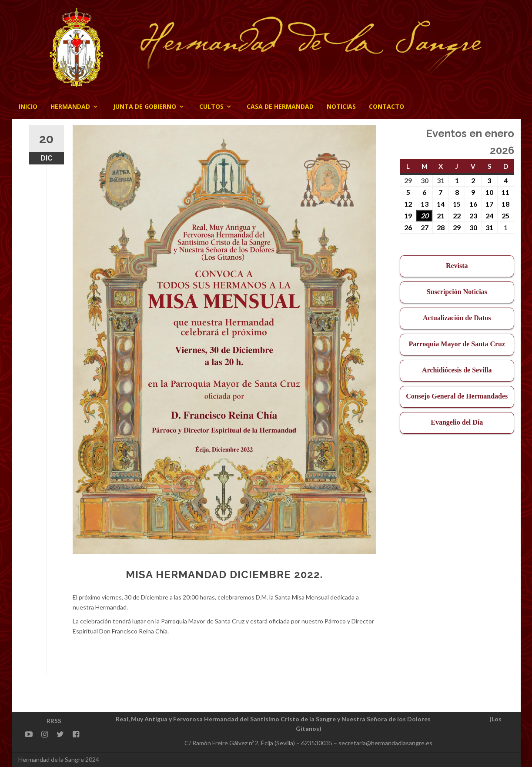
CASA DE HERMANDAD (280, 106)
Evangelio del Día (457, 422)
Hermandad (70, 106)
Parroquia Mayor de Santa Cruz (457, 344)
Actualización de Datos (457, 318)
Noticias (341, 106)
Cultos (211, 106)
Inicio (28, 106)
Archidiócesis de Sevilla (457, 370)
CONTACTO (386, 106)
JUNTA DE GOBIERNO (145, 106)
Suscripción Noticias (457, 292)
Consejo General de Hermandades (457, 396)
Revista (457, 266)
